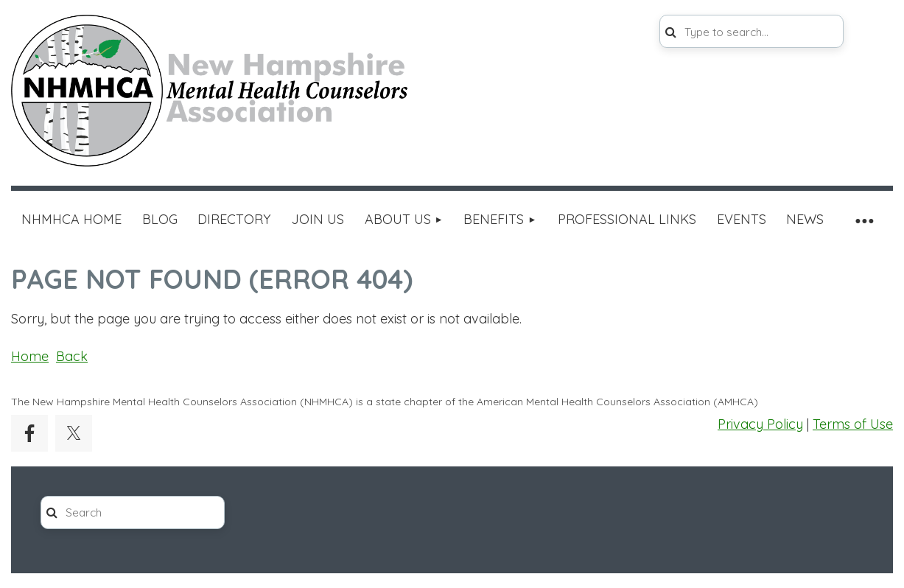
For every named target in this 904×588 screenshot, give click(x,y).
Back (72, 356)
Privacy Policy (760, 424)
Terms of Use (853, 424)
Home (30, 356)
